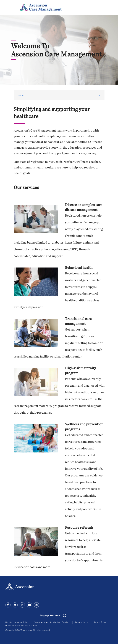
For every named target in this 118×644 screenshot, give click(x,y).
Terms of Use (100, 622)
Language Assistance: (50, 615)
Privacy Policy (82, 622)
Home (20, 95)
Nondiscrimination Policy (17, 622)
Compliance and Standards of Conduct (52, 622)
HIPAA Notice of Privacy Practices (21, 625)
